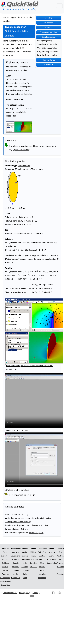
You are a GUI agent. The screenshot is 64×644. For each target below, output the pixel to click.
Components (5, 578)
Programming (5, 581)
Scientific (49, 28)
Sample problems (49, 37)
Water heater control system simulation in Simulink (28, 518)
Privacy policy (25, 593)
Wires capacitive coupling (17, 514)
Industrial (49, 18)
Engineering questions (49, 32)
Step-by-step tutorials (47, 44)
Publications (52, 560)
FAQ (25, 578)
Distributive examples (47, 55)
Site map (36, 593)
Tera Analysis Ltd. (10, 593)
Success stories (49, 60)
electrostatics (24, 166)
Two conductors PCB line (16, 529)
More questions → (15, 100)
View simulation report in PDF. (22, 495)
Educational (49, 23)
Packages (5, 574)
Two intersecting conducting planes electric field (27, 525)
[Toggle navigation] (59, 6)
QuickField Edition (21, 150)
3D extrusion (37, 169)
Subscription (52, 563)
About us (60, 574)
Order (5, 552)
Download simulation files (21, 146)
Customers (49, 65)
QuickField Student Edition (42, 556)
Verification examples (47, 48)
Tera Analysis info (60, 556)
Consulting (5, 585)
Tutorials (33, 563)
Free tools (42, 578)
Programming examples (48, 52)
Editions (5, 563)
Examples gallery (45, 41)
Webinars (33, 552)
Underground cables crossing (18, 522)
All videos (33, 567)
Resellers (60, 563)
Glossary (25, 567)
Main (5, 17)
